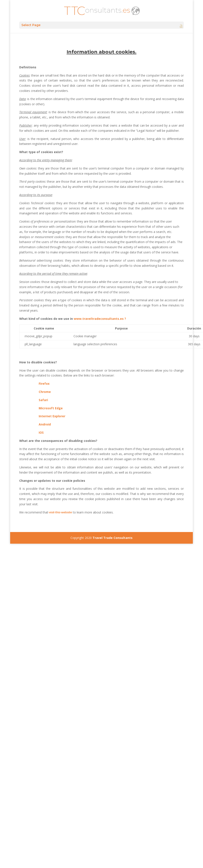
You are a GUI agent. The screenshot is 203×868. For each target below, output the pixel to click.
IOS (41, 432)
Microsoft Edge (51, 408)
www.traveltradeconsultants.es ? (100, 319)
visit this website (60, 512)
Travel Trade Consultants (113, 538)
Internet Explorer (52, 416)
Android (45, 424)
